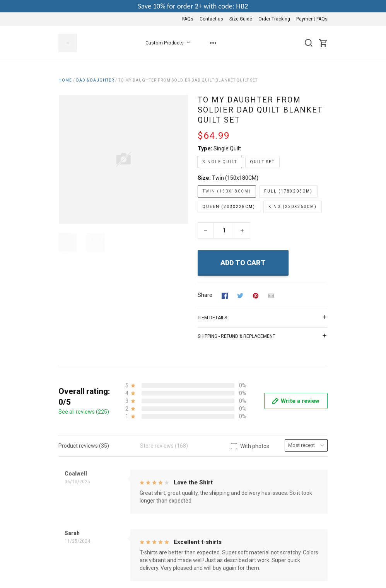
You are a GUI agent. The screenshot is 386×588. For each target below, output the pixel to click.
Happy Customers (173, 542)
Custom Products (169, 43)
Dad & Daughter (95, 80)
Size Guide (241, 19)
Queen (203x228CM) (229, 207)
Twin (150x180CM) (235, 178)
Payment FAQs (312, 19)
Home (65, 80)
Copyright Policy (171, 532)
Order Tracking (274, 19)
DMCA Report (311, 568)
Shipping (162, 521)
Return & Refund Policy (179, 511)
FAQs (188, 19)
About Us (162, 479)
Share (205, 295)
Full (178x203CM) (288, 191)
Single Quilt (227, 148)
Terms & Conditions (175, 490)
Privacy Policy (168, 500)
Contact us (211, 19)
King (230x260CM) (293, 207)
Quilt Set (262, 162)
